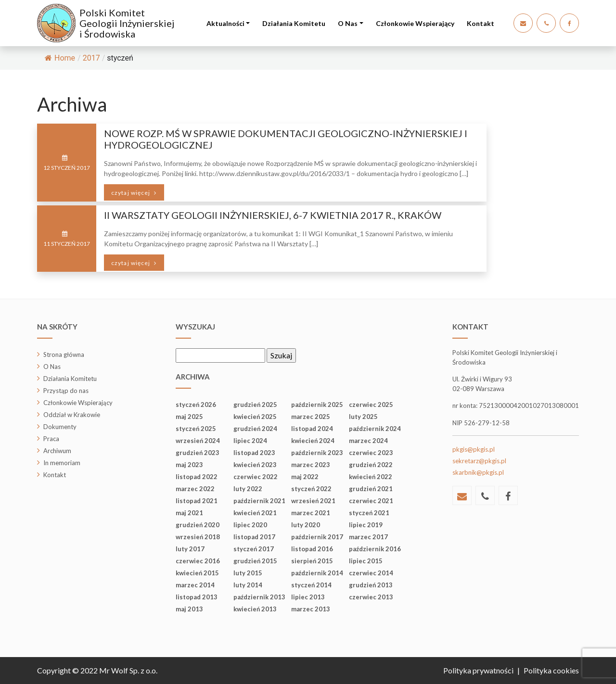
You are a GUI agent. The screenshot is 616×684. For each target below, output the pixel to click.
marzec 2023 (311, 465)
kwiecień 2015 (197, 573)
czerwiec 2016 (198, 561)
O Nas (348, 23)
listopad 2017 (254, 537)
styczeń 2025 (196, 429)
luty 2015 (248, 573)
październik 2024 (375, 429)
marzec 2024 (368, 441)
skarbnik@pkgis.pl (478, 472)
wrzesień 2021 (313, 501)
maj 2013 (189, 609)
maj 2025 (189, 417)
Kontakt (481, 23)
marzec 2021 (311, 513)
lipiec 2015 (366, 561)
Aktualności (225, 23)
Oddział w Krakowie (72, 415)
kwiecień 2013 (255, 609)
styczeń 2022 (311, 489)
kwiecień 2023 (255, 465)
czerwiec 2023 (371, 453)
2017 (91, 58)
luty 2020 (306, 525)
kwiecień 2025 (255, 417)
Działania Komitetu (294, 23)
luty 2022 (248, 489)
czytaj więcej (131, 193)
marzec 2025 (311, 417)
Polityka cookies (551, 670)
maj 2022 (305, 477)
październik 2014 (317, 573)
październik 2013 (259, 597)
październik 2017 (317, 537)
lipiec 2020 (250, 525)
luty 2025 (363, 417)
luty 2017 (190, 549)
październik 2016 (375, 549)
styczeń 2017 (254, 549)
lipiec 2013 (308, 597)
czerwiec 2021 (371, 501)
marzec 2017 (368, 537)
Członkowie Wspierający (415, 23)
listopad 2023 (254, 453)
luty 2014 (248, 585)
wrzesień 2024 (198, 441)
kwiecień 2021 (255, 513)
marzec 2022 (195, 489)
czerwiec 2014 (371, 573)
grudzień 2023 (198, 453)
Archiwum (57, 451)
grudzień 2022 (371, 465)
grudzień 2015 (255, 561)
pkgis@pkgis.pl (474, 449)
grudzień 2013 (371, 585)
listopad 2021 (197, 501)
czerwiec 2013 (371, 597)
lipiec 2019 (366, 525)
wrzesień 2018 (198, 537)
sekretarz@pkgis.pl (479, 461)
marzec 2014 (195, 585)
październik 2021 (259, 501)
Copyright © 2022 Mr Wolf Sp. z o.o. (97, 670)
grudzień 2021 (371, 489)
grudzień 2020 (198, 525)
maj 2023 (189, 465)
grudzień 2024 (255, 429)
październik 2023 (317, 453)
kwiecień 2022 (371, 477)
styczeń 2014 (311, 585)
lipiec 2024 (250, 441)
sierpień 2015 (312, 561)
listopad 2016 (312, 549)
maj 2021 (189, 513)
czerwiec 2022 (256, 477)
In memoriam (62, 463)
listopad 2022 (197, 477)
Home (60, 58)
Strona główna (64, 355)
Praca (51, 439)
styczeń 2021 (369, 513)
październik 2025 (317, 405)
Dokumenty (60, 427)
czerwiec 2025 (371, 405)
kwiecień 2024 (313, 441)
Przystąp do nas (66, 391)
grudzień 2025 (255, 405)
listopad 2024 (312, 429)
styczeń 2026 (196, 405)
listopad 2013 (197, 597)
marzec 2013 (311, 609)
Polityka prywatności (478, 670)
